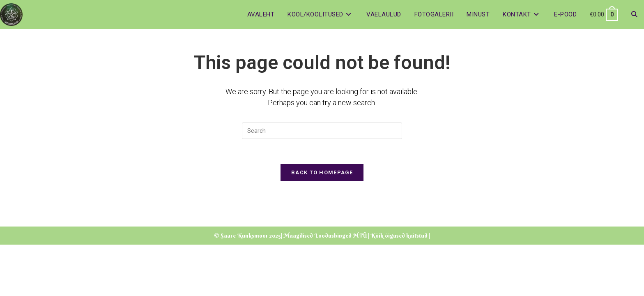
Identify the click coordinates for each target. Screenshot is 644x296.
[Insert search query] (322, 131)
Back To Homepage (322, 172)
